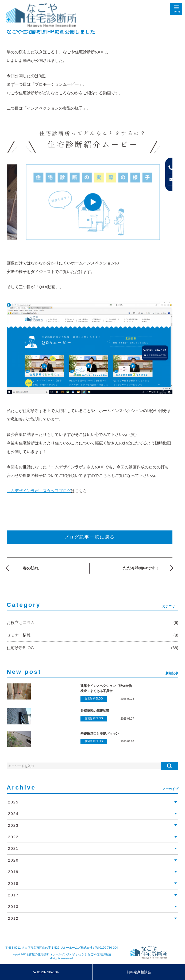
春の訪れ (31, 568)
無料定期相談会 (139, 972)
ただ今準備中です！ (141, 568)
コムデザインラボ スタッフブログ (39, 491)
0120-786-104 (46, 972)
